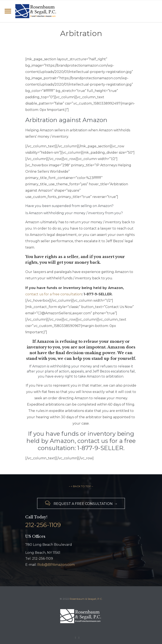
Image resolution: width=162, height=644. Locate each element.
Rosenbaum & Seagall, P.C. (86, 599)
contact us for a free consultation (53, 294)
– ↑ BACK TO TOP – (81, 486)
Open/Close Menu (8, 11)
